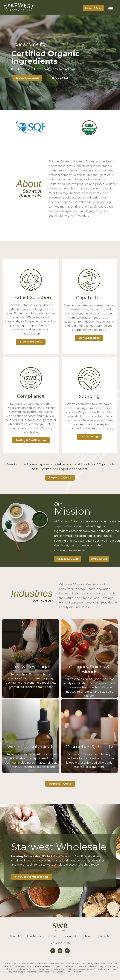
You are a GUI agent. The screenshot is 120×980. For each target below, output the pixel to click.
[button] (111, 8)
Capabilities (34, 937)
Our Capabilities (89, 338)
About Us (16, 937)
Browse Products (31, 342)
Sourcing (52, 937)
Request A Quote (60, 944)
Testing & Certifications (31, 441)
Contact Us (103, 937)
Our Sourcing (89, 437)
